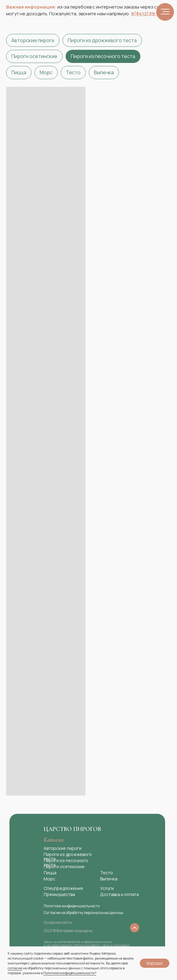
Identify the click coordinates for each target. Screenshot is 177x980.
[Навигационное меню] (165, 12)
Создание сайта (58, 922)
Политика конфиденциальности (72, 906)
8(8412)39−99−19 (151, 14)
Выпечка (104, 72)
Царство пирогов (72, 829)
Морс (46, 72)
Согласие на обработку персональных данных (83, 913)
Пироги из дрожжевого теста (102, 40)
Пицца (19, 72)
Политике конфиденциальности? (70, 973)
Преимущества (59, 894)
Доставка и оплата (119, 894)
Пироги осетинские (34, 56)
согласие (15, 968)
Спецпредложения (63, 888)
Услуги (107, 888)
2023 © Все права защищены (68, 931)
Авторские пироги (33, 40)
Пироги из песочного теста (103, 56)
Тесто (73, 72)
